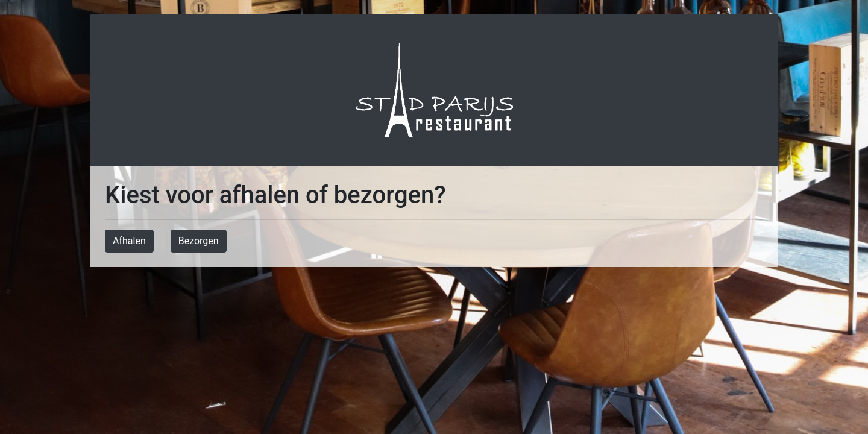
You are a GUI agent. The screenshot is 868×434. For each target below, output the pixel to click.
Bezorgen (199, 241)
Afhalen (129, 241)
